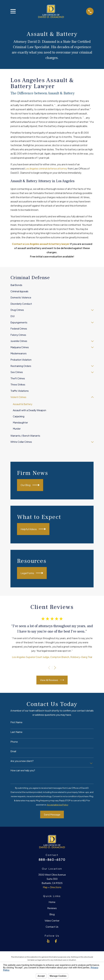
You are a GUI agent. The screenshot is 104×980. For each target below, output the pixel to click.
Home (52, 902)
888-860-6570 (52, 860)
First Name (16, 722)
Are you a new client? (22, 761)
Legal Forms (32, 573)
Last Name (16, 732)
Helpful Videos (33, 529)
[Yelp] (48, 941)
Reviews (52, 908)
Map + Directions (52, 887)
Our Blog (30, 485)
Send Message (52, 814)
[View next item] (55, 668)
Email (13, 751)
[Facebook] (56, 941)
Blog (52, 914)
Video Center (52, 921)
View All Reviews (52, 680)
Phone (14, 742)
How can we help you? (23, 770)
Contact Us (52, 927)
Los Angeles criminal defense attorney (46, 168)
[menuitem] (52, 285)
